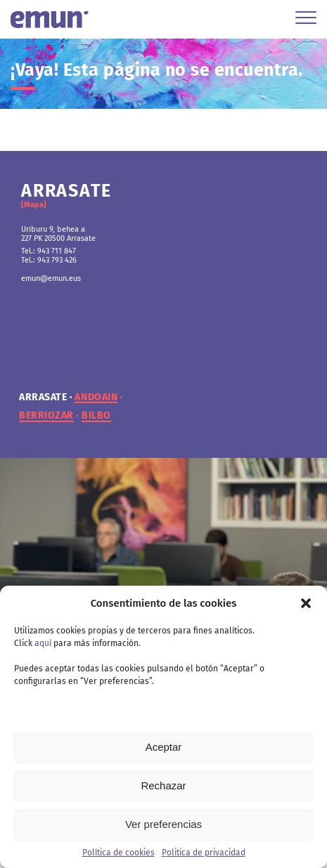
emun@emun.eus (51, 278)
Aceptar (164, 747)
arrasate (43, 397)
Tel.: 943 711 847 (49, 251)
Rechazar (163, 785)
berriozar (46, 416)
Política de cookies (118, 853)
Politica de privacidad (204, 853)
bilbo (96, 416)
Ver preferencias (163, 824)
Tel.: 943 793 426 (49, 260)
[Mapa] (34, 205)
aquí (43, 643)
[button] (306, 603)
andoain (96, 397)
